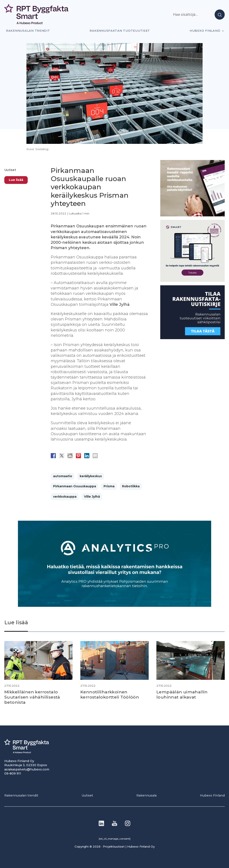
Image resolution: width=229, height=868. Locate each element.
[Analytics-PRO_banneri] (114, 606)
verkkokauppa (65, 497)
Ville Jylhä (92, 497)
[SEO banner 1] (192, 281)
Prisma (109, 486)
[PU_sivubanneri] (192, 215)
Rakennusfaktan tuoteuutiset (120, 31)
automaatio (63, 476)
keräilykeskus (91, 476)
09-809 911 (13, 773)
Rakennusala (147, 795)
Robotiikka (131, 486)
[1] (192, 338)
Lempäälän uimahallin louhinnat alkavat (182, 694)
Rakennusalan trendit (28, 31)
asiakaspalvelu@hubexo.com (27, 769)
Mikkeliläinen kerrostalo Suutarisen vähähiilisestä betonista (33, 697)
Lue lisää (16, 180)
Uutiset (10, 170)
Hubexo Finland (205, 31)
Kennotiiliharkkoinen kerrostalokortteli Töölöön (111, 694)
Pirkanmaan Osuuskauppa (75, 486)
